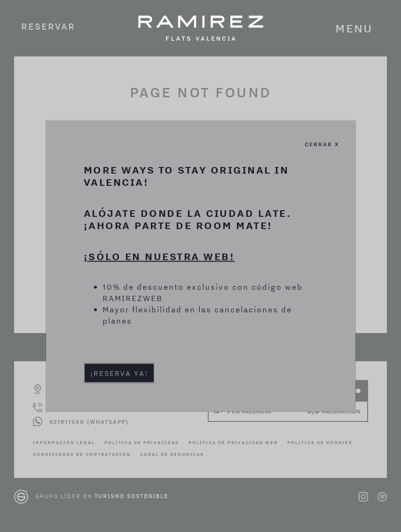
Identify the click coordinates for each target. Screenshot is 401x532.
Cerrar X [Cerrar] (322, 144)
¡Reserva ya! (119, 373)
